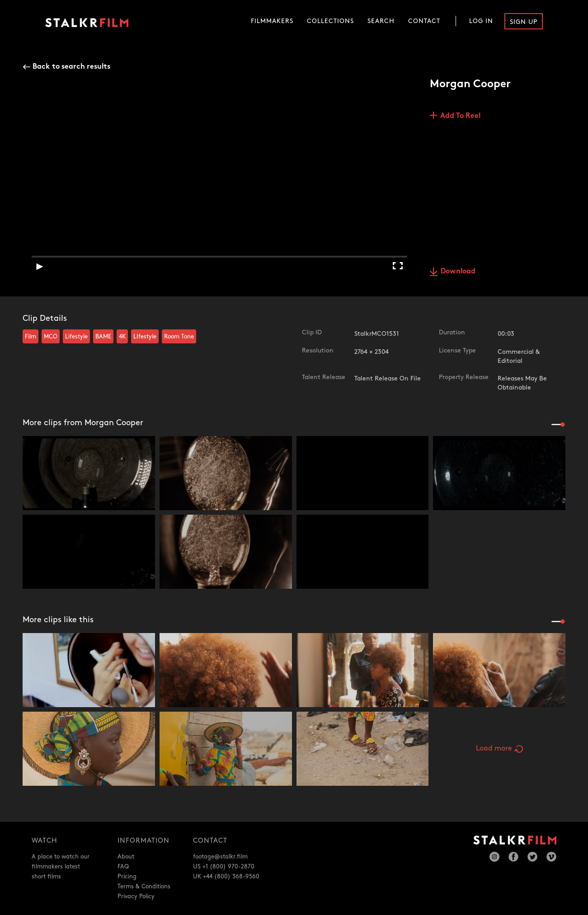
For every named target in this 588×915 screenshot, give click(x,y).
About (126, 857)
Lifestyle (76, 337)
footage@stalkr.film (220, 857)
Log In (481, 21)
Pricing (127, 877)
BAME (103, 337)
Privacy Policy (136, 896)
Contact (424, 21)
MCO (51, 337)
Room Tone (179, 337)
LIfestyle (145, 337)
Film (31, 337)
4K (122, 337)
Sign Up (524, 22)
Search (381, 21)
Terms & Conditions (144, 887)
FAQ (123, 867)
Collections (330, 21)
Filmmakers (272, 21)
